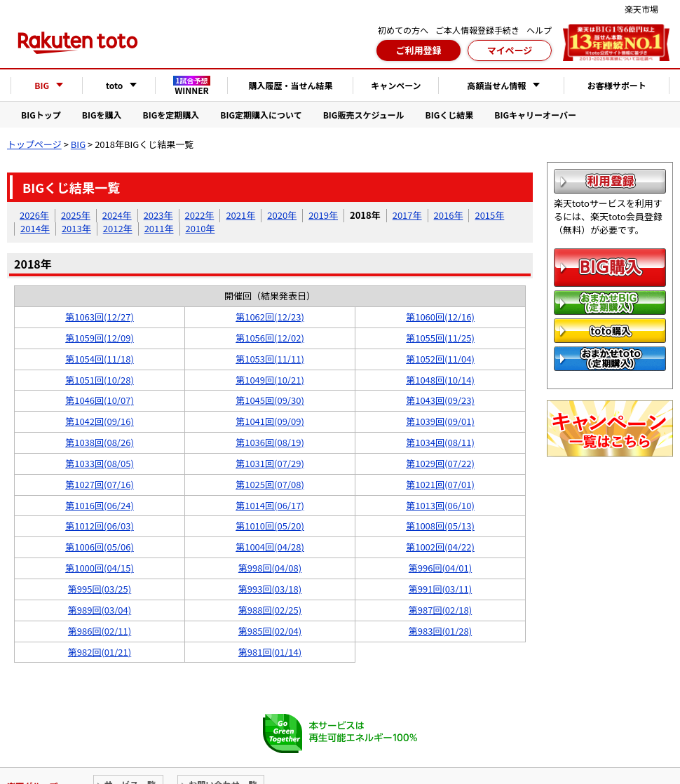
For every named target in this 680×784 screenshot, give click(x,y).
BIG (78, 144)
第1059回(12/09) (100, 338)
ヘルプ (539, 30)
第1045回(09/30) (270, 400)
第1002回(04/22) (440, 547)
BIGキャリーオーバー (535, 115)
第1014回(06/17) (270, 505)
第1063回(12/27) (100, 317)
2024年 (117, 215)
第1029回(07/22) (440, 463)
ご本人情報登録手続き (477, 30)
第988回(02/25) (270, 610)
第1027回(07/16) (100, 484)
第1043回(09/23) (440, 400)
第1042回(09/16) (100, 421)
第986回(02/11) (100, 631)
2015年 (489, 215)
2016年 (449, 215)
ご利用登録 (418, 50)
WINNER (192, 86)
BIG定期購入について (261, 115)
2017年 (407, 215)
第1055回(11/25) (440, 338)
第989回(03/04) (100, 610)
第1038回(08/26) (100, 442)
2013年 (76, 228)
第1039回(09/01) (440, 421)
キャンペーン (396, 85)
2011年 (159, 228)
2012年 (118, 228)
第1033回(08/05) (100, 463)
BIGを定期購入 (171, 115)
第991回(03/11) (440, 589)
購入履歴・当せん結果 (290, 85)
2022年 (200, 215)
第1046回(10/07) (100, 400)
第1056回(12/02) (270, 338)
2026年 (34, 215)
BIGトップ (41, 115)
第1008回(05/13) (440, 526)
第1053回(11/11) (270, 359)
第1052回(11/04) (440, 359)
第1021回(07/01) (440, 484)
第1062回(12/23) (270, 317)
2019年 (323, 215)
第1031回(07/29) (270, 463)
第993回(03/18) (270, 589)
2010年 (200, 228)
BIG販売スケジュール (364, 115)
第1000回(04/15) (100, 568)
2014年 (35, 228)
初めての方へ (403, 30)
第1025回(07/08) (270, 484)
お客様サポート (617, 85)
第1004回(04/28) (270, 547)
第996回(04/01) (440, 568)
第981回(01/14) (270, 652)
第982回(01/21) (100, 652)
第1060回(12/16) (440, 317)
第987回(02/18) (440, 610)
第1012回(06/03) (100, 526)
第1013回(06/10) (440, 505)
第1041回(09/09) (270, 421)
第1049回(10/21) (270, 380)
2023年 (158, 215)
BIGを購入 (102, 115)
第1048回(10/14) (440, 380)
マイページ (510, 50)
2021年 (240, 215)
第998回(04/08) (270, 568)
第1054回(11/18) (100, 359)
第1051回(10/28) (100, 380)
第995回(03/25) (100, 589)
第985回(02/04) (270, 631)
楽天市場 (641, 9)
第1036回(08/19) (270, 442)
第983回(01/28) (440, 631)
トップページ (34, 144)
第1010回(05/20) (270, 526)
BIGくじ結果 (450, 115)
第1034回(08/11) (440, 442)
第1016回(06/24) (100, 505)
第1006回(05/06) (100, 547)
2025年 (76, 215)
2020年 (282, 215)
